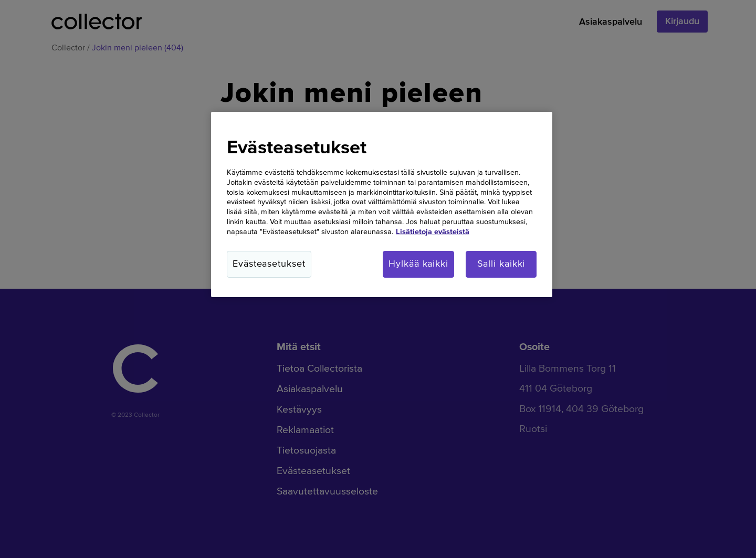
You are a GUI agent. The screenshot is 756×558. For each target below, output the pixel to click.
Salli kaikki (501, 264)
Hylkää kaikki (418, 264)
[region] (382, 205)
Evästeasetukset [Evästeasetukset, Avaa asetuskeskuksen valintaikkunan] (269, 264)
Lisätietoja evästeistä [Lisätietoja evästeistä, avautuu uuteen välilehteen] (433, 232)
